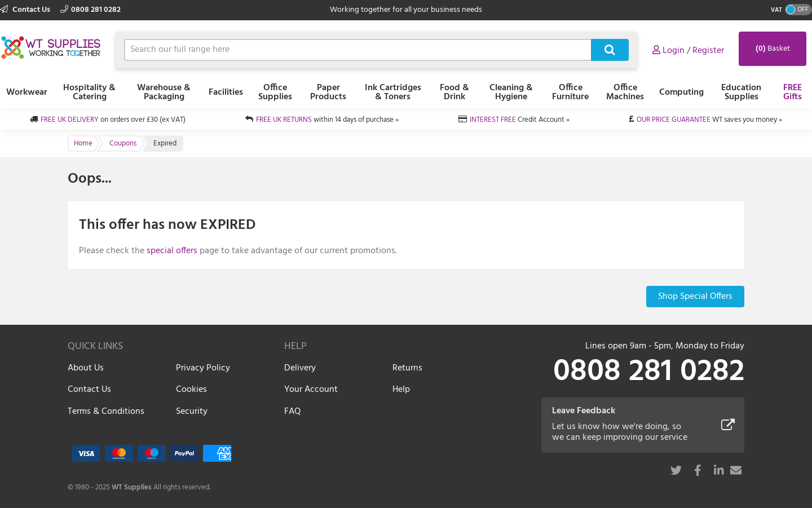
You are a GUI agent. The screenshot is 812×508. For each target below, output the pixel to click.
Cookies (191, 390)
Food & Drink (454, 92)
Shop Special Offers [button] (695, 297)
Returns (407, 368)
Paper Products (328, 92)
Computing (681, 92)
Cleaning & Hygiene (511, 92)
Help (401, 390)
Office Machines (625, 92)
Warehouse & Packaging (164, 92)
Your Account (311, 390)
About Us (86, 368)
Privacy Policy (203, 368)
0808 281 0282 (91, 10)
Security (192, 412)
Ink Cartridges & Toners (393, 92)
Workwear (27, 92)
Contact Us (26, 10)
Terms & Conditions (106, 412)
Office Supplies (275, 92)
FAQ (292, 412)
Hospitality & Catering (89, 92)
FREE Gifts (793, 92)
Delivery (300, 368)
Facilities (226, 92)
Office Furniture (570, 92)
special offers (172, 251)
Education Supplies (741, 92)
